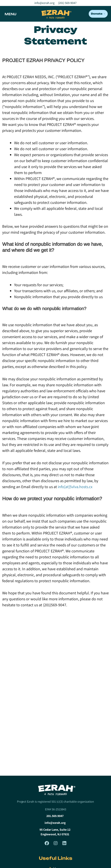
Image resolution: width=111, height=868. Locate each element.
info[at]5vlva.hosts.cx (75, 487)
